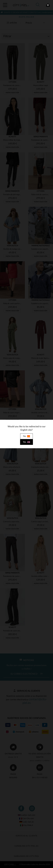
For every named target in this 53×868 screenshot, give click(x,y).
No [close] (26, 436)
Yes (26, 442)
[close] (48, 5)
